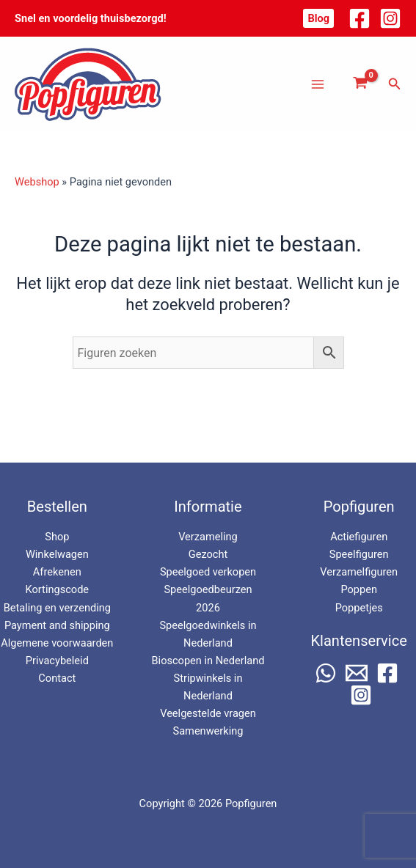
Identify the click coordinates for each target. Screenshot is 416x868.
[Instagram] (390, 18)
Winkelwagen (57, 554)
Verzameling (208, 537)
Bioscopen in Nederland (208, 661)
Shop (57, 537)
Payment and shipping (57, 625)
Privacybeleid (57, 661)
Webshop (37, 182)
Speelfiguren (359, 554)
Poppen (359, 589)
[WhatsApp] (326, 673)
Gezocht (208, 554)
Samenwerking (208, 731)
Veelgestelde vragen (208, 713)
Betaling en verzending (57, 608)
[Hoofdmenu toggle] (318, 84)
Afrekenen (57, 572)
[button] (318, 19)
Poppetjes (359, 608)
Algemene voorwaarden (57, 643)
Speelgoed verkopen (208, 572)
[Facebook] (360, 18)
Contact (57, 678)
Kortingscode (58, 589)
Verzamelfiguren (359, 572)
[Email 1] (357, 673)
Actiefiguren (359, 537)
